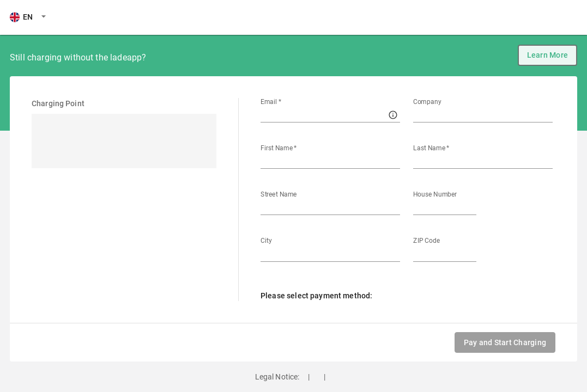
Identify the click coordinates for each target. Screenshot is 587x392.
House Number (435, 194)
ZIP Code (426, 241)
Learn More (547, 55)
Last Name (431, 148)
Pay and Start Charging (505, 342)
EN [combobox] (21, 17)
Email (271, 102)
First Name (279, 148)
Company (427, 102)
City (266, 241)
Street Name (279, 194)
